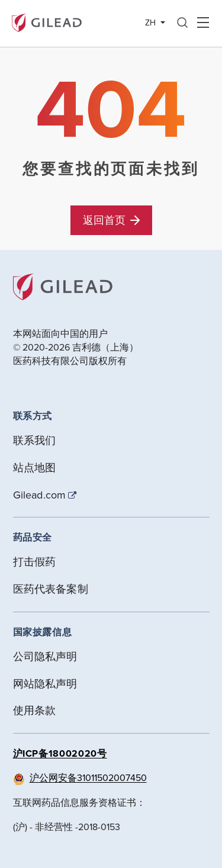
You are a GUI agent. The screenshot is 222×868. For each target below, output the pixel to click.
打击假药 (35, 562)
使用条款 (35, 710)
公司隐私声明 (45, 656)
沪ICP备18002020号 (60, 753)
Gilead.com (40, 495)
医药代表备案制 (51, 589)
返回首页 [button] (111, 220)
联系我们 (35, 440)
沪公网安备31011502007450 (88, 777)
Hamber (203, 23)
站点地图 (35, 467)
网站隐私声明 (45, 684)
